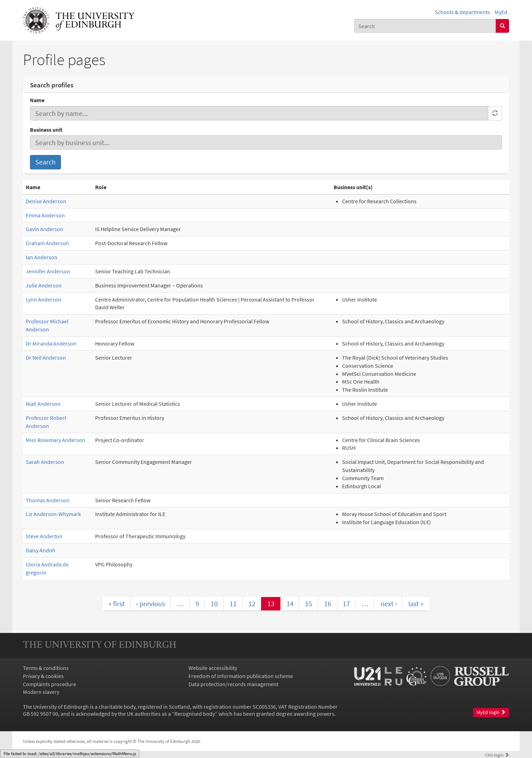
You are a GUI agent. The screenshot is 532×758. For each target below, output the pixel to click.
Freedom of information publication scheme (241, 676)
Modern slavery (41, 692)
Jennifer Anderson (48, 271)
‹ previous (151, 604)
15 (309, 604)
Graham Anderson (47, 243)
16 (328, 604)
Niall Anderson (43, 404)
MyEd (501, 12)
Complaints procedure (50, 684)
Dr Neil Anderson (46, 358)
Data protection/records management (233, 684)
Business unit (46, 130)
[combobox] (425, 26)
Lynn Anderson (44, 299)
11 (233, 604)
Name (37, 100)
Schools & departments (462, 12)
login (497, 755)
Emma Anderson (45, 215)
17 (346, 604)
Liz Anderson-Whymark (53, 514)
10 (214, 604)
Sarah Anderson (45, 462)
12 (252, 604)
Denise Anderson (46, 201)
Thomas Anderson (48, 500)
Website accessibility (213, 668)
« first (117, 604)
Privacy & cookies (43, 676)
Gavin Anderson (45, 229)
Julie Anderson (44, 285)
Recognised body (195, 714)
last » (416, 604)
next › (389, 604)
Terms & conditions (46, 668)
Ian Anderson (42, 257)
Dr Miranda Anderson (51, 343)
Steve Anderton (44, 536)
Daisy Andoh (41, 550)
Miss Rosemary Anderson (55, 440)
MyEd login (491, 712)
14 (290, 604)
